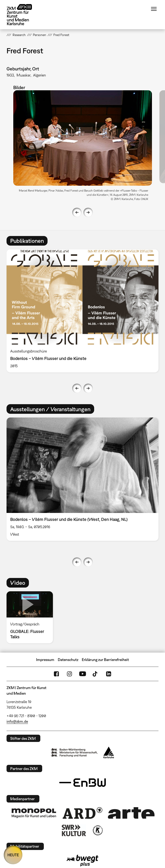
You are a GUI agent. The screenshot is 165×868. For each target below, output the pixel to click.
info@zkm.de (17, 721)
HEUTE (13, 855)
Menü (154, 9)
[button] (83, 138)
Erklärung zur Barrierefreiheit (105, 660)
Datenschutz (68, 660)
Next (88, 212)
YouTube (82, 674)
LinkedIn (109, 674)
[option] (83, 147)
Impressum (45, 660)
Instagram (69, 674)
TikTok (96, 674)
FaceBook (56, 674)
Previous (77, 212)
